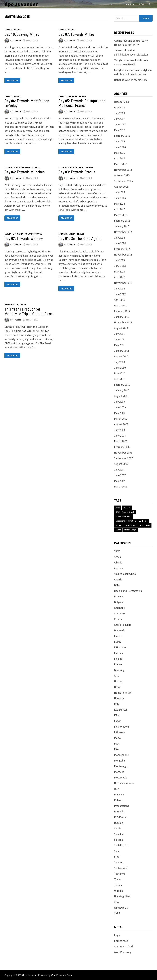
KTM (117, 715)
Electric (118, 636)
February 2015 (122, 221)
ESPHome (143, 521)
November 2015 (123, 170)
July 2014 (119, 238)
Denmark (119, 630)
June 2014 (120, 243)
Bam (69, 975)
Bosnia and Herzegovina (128, 591)
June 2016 (120, 147)
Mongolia (119, 760)
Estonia (63, 234)
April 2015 (120, 209)
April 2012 (120, 300)
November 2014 (123, 232)
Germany (72, 96)
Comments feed (123, 946)
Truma (118, 530)
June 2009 (120, 407)
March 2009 (121, 419)
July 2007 (119, 470)
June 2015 (120, 198)
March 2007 (121, 486)
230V (118, 508)
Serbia (118, 828)
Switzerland (121, 868)
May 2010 (120, 373)
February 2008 (122, 447)
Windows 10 (121, 908)
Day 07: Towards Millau (76, 34)
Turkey (118, 885)
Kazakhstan (121, 710)
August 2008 (121, 424)
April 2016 (120, 158)
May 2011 (120, 345)
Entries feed (121, 941)
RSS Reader (121, 817)
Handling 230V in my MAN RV (131, 80)
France (8, 30)
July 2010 (119, 362)
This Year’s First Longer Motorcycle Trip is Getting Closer (29, 312)
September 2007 (123, 458)
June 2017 (120, 124)
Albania (118, 562)
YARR (117, 913)
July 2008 (119, 430)
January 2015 (122, 226)
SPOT (117, 857)
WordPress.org (123, 952)
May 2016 (120, 153)
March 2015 (121, 215)
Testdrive (120, 874)
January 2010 (122, 390)
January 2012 (122, 317)
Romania (119, 811)
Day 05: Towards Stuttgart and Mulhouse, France (82, 103)
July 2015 (119, 192)
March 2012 (121, 305)
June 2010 (120, 368)
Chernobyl (120, 608)
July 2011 (119, 334)
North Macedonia (124, 783)
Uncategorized (123, 896)
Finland (118, 659)
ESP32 (118, 642)
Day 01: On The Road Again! (80, 239)
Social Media (121, 845)
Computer (120, 613)
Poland (80, 167)
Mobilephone (121, 755)
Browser (119, 596)
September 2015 (123, 181)
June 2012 (120, 294)
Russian (119, 823)
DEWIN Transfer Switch (125, 512)
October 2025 (122, 102)
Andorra (119, 568)
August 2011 (121, 328)
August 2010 (121, 356)
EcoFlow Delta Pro (123, 516)
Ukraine (119, 891)
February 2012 (122, 311)
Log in (118, 935)
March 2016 (121, 164)
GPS (116, 676)
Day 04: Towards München (25, 172)
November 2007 (123, 453)
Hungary (119, 698)
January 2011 (122, 351)
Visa (116, 902)
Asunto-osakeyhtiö (125, 574)
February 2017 (122, 136)
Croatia (118, 619)
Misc (117, 749)
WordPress (56, 975)
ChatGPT (127, 508)
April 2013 (120, 277)
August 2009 (121, 396)
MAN (148, 525)
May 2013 (120, 271)
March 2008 (121, 441)
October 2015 (122, 175)
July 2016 (119, 141)
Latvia (8, 234)
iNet (141, 525)
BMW (117, 585)
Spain (117, 851)
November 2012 (123, 283)
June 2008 (120, 436)
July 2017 (119, 119)
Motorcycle (11, 304)
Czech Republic (12, 167)
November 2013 (123, 255)
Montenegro (121, 766)
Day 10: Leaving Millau (22, 34)
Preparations (122, 806)
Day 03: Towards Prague (77, 172)
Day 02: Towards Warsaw (24, 239)
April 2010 (120, 379)
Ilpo (142, 4)
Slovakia (119, 834)
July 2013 (119, 260)
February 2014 (122, 249)
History (118, 681)
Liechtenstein (122, 727)
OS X (117, 789)
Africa (117, 557)
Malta (117, 738)
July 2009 (119, 402)
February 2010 (122, 385)
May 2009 (120, 413)
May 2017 (120, 130)
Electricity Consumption (126, 521)
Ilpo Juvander (21, 4)
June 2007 (120, 475)
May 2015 (120, 204)
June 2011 (120, 339)
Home (118, 525)
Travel (17, 30)
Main (128, 4)
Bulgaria (119, 602)
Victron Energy (130, 530)
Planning (119, 794)
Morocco (119, 772)
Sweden (119, 862)
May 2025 (120, 107)
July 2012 (119, 288)
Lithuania (18, 234)
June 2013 (120, 266)
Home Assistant (130, 525)
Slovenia (119, 840)
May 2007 (120, 481)
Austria (118, 579)
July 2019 (119, 113)
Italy (117, 704)
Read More (12, 81)
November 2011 (123, 322)
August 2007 (121, 464)
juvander (17, 40)
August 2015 (121, 187)
